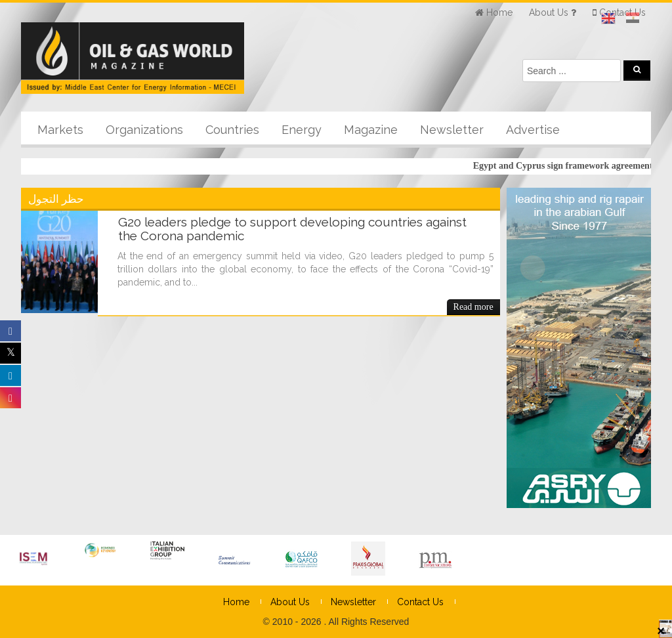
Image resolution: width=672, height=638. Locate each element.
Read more (473, 307)
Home (236, 602)
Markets (60, 130)
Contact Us (420, 602)
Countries (232, 130)
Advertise (533, 130)
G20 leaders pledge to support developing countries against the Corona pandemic (292, 229)
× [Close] (661, 630)
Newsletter (452, 130)
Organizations (144, 130)
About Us (290, 602)
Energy (302, 130)
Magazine (371, 130)
